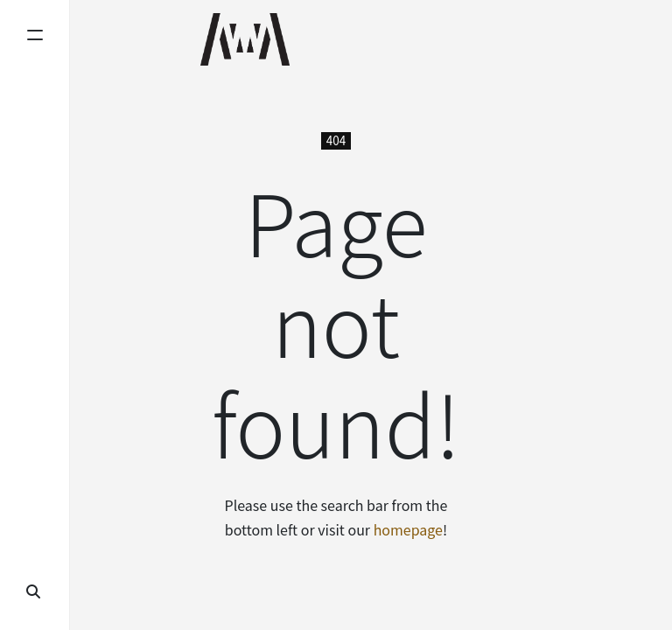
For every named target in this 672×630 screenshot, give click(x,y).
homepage (408, 529)
